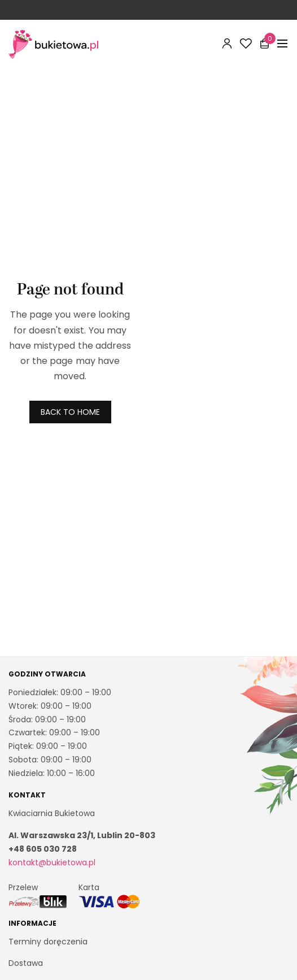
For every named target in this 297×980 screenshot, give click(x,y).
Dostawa (26, 963)
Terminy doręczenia (48, 941)
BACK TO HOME (70, 412)
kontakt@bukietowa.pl (52, 862)
